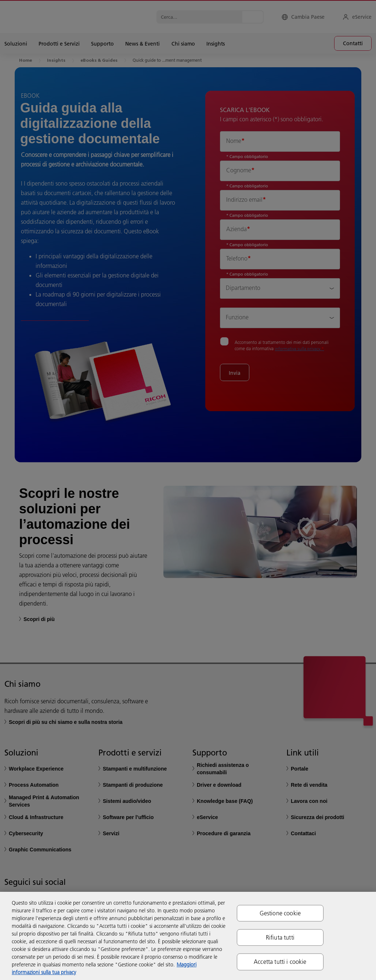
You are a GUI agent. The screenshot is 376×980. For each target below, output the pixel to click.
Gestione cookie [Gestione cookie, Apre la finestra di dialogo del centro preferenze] (280, 913)
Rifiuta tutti (280, 937)
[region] (188, 936)
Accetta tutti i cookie (280, 962)
